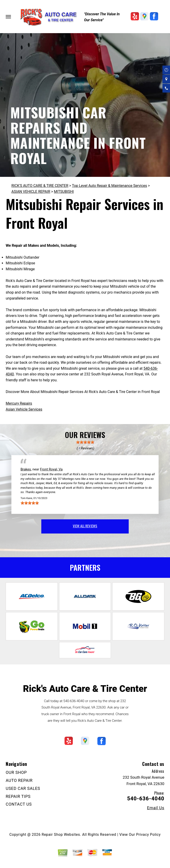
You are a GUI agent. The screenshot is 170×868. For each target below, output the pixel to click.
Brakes (26, 469)
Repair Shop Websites (61, 835)
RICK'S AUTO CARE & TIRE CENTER (40, 186)
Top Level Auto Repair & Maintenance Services (109, 186)
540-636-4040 (74, 701)
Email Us (156, 808)
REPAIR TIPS (18, 796)
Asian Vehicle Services (24, 409)
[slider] (85, 442)
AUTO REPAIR (19, 780)
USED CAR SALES (23, 788)
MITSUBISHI (64, 192)
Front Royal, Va (51, 469)
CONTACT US (19, 804)
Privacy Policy (148, 835)
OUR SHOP (16, 772)
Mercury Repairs (19, 403)
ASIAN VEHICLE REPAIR (31, 192)
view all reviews (85, 526)
